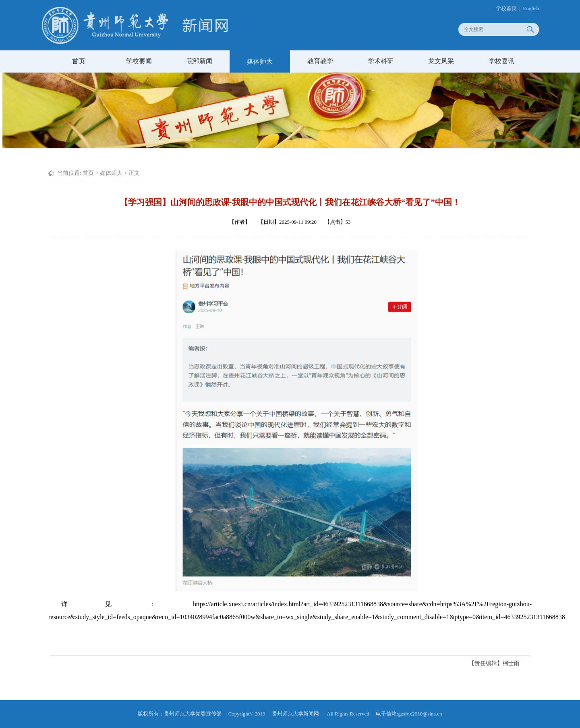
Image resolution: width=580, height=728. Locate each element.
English (534, 8)
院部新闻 (199, 61)
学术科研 (381, 61)
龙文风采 (441, 61)
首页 (79, 61)
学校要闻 (139, 61)
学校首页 (509, 8)
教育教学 (320, 61)
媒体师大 (260, 61)
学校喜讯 (501, 61)
